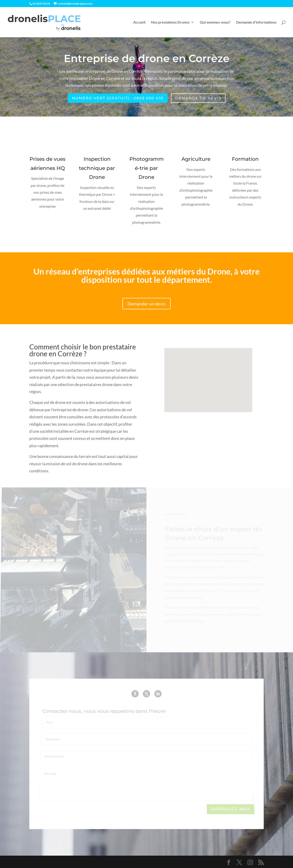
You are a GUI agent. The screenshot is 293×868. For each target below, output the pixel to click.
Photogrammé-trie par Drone (146, 169)
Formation (245, 160)
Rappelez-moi (231, 809)
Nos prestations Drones (170, 22)
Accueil (139, 22)
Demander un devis (146, 304)
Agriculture (196, 160)
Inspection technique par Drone (97, 169)
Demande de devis (198, 98)
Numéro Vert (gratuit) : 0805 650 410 (118, 98)
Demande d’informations (256, 22)
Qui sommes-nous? (215, 22)
